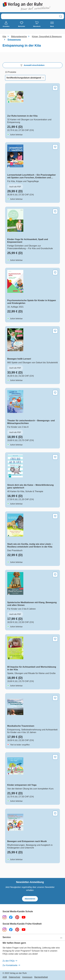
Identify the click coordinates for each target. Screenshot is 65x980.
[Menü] (52, 24)
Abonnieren (30, 899)
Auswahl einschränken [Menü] (32, 65)
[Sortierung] (25, 78)
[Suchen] (61, 16)
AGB (5, 977)
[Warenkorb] (37, 24)
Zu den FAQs (10, 961)
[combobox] (29, 16)
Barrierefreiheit (41, 977)
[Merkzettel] (22, 24)
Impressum (27, 977)
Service (7, 937)
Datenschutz (15, 977)
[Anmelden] (6, 24)
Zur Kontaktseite (11, 965)
